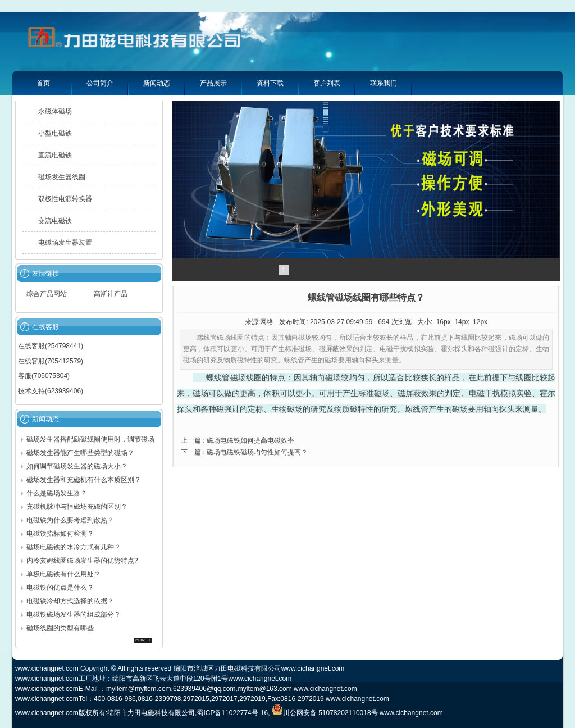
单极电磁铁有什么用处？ (63, 574)
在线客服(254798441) (51, 346)
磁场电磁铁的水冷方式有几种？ (74, 547)
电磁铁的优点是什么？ (60, 588)
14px (462, 322)
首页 (43, 83)
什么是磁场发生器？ (57, 493)
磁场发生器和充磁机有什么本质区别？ (84, 480)
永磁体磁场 (55, 111)
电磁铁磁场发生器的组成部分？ (74, 615)
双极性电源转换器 (65, 199)
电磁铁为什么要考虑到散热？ (70, 520)
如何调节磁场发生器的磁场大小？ (77, 466)
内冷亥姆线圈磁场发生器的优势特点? (82, 561)
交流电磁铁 (55, 221)
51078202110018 (344, 713)
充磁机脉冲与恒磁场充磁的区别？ (77, 507)
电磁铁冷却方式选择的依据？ (70, 601)
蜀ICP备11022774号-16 (232, 713)
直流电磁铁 (55, 155)
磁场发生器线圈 (62, 177)
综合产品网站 (47, 294)
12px (480, 322)
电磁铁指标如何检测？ (60, 534)
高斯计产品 (111, 294)
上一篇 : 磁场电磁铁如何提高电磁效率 (238, 440)
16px (444, 322)
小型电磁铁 (55, 133)
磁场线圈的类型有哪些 (60, 628)
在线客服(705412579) (51, 361)
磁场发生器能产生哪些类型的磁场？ (80, 453)
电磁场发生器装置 (65, 243)
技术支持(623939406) (51, 391)
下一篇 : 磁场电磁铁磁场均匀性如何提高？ (244, 452)
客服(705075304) (44, 376)
